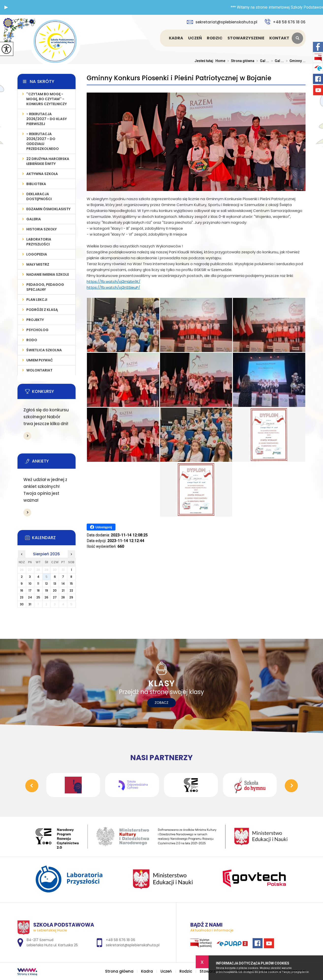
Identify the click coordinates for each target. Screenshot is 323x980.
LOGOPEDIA (37, 254)
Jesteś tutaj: (205, 61)
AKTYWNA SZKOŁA (42, 174)
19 (47, 590)
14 (63, 584)
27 (55, 597)
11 (38, 584)
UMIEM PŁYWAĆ (40, 360)
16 (22, 590)
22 (71, 590)
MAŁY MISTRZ (38, 264)
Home (220, 61)
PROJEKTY (35, 320)
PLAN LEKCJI (37, 300)
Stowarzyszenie (246, 38)
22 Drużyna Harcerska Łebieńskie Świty (48, 161)
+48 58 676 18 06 (285, 22)
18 (38, 590)
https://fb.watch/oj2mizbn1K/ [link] (113, 281)
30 (22, 604)
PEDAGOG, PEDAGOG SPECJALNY (45, 287)
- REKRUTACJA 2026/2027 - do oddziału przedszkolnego (43, 141)
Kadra (176, 38)
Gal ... (262, 61)
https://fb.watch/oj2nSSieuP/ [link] (113, 287)
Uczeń (195, 38)
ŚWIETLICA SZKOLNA (44, 350)
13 (55, 584)
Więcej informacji (27, 436)
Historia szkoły (41, 229)
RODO (32, 340)
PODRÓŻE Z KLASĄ (42, 310)
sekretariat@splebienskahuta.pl (222, 22)
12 (46, 584)
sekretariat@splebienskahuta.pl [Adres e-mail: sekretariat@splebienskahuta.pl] (133, 945)
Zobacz (161, 703)
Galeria (34, 219)
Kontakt (279, 38)
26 (46, 597)
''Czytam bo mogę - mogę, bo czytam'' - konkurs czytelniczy (47, 99)
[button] (6, 7)
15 (71, 584)
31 (30, 604)
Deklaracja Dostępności (39, 196)
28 (63, 597)
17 (30, 590)
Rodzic (215, 38)
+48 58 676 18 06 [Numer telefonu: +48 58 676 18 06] (121, 940)
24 (30, 597)
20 (55, 590)
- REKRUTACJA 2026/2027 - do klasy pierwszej (47, 119)
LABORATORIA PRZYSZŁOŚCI (39, 242)
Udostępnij (101, 527)
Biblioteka (36, 184)
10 (30, 584)
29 (71, 597)
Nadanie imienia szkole (48, 274)
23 (22, 597)
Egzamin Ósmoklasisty (48, 209)
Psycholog (37, 330)
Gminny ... (295, 61)
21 (63, 590)
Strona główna (161, 38)
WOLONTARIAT (39, 370)
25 (38, 597)
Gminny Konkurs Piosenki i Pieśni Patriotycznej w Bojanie (179, 78)
